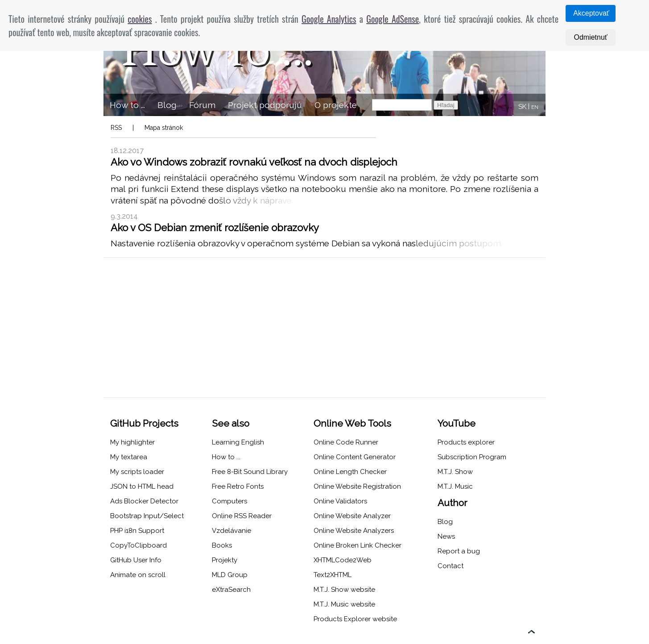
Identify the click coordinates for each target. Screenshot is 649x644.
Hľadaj (446, 105)
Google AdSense (393, 19)
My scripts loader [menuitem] (137, 472)
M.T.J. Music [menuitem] (455, 486)
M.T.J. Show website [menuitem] (344, 590)
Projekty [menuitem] (225, 560)
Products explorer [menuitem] (466, 442)
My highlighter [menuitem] (132, 442)
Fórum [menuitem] (202, 105)
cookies (140, 19)
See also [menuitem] (231, 423)
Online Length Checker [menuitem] (350, 472)
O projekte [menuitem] (336, 105)
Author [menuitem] (453, 503)
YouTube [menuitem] (457, 423)
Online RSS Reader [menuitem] (242, 516)
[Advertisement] (324, 328)
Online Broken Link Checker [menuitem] (358, 545)
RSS (116, 128)
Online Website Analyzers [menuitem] (354, 531)
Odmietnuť (590, 37)
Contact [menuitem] (451, 566)
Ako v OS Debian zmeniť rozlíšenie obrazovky (215, 228)
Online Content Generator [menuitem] (355, 457)
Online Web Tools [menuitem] (352, 423)
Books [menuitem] (222, 545)
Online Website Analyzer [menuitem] (352, 516)
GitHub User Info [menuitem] (136, 560)
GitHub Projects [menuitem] (144, 423)
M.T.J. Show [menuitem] (455, 472)
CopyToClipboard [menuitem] (138, 545)
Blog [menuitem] (167, 105)
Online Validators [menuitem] (340, 501)
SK (522, 107)
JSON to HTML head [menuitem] (142, 486)
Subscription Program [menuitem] (472, 457)
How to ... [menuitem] (127, 105)
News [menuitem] (446, 536)
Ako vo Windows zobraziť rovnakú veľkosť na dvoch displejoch (254, 162)
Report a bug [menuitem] (459, 551)
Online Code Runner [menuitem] (346, 442)
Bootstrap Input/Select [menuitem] (147, 516)
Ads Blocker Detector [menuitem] (144, 501)
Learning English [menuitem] (238, 442)
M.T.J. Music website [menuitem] (344, 604)
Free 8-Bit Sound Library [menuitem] (250, 472)
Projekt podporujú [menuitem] (265, 105)
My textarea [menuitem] (129, 457)
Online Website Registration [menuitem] (357, 486)
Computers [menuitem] (229, 501)
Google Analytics (329, 19)
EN (535, 107)
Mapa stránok (164, 128)
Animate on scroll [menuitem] (138, 575)
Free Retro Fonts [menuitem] (238, 486)
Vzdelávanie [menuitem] (231, 531)
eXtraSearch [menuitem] (231, 590)
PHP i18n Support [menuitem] (137, 531)
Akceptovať (591, 13)
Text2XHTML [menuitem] (333, 575)
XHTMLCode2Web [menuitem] (343, 560)
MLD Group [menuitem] (230, 575)
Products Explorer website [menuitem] (355, 619)
